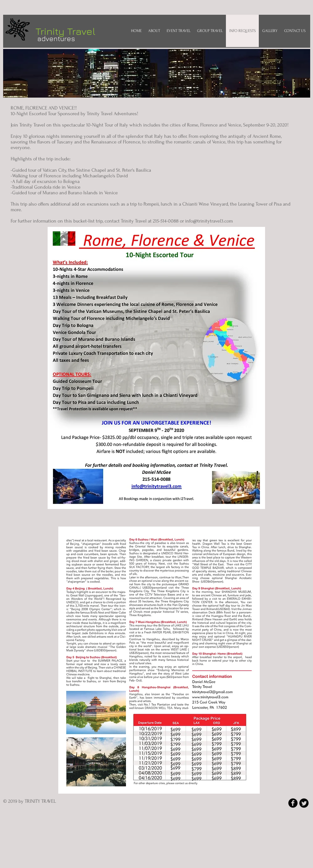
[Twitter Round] (304, 803)
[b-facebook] (293, 803)
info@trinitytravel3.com (209, 221)
